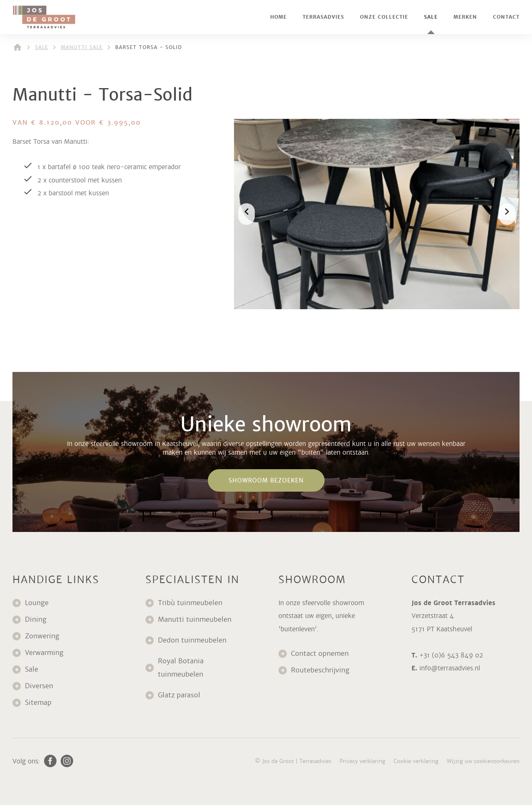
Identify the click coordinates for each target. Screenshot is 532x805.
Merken (465, 17)
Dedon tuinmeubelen (192, 640)
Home (278, 17)
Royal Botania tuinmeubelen (182, 668)
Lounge (37, 603)
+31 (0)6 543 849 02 (451, 655)
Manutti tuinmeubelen (196, 619)
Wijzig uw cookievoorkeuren (483, 761)
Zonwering (42, 636)
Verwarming (44, 653)
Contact (506, 17)
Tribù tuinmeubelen (190, 603)
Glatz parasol (180, 695)
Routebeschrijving (320, 670)
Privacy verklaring (362, 761)
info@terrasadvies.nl (450, 668)
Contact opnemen (320, 654)
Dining (36, 619)
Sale (431, 17)
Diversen (39, 686)
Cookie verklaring (416, 761)
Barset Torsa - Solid (149, 47)
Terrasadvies (323, 17)
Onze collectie (384, 17)
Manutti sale (82, 47)
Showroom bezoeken (266, 480)
